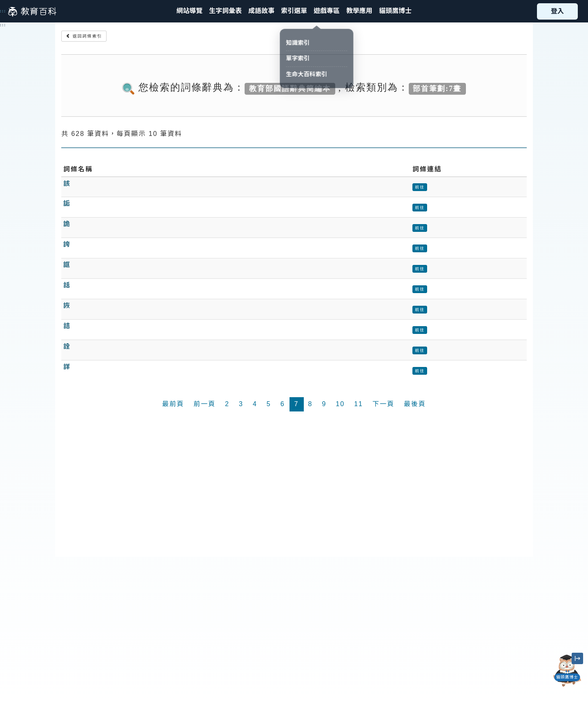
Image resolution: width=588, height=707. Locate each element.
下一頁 (383, 404)
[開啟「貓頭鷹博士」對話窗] (567, 671)
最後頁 (415, 404)
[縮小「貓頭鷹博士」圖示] (577, 658)
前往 (420, 187)
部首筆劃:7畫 (437, 88)
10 (340, 404)
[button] (294, 11)
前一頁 (205, 404)
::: (3, 11)
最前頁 (173, 404)
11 (359, 404)
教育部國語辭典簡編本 (290, 88)
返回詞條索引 (84, 36)
